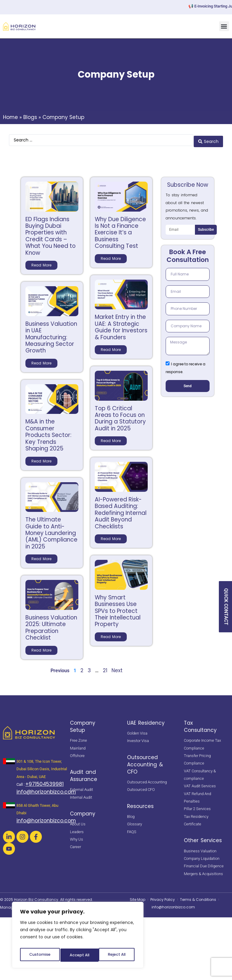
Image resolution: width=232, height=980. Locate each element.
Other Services (203, 838)
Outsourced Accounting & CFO (145, 762)
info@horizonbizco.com (46, 789)
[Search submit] (208, 139)
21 (105, 668)
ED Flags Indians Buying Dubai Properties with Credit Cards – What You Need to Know (51, 233)
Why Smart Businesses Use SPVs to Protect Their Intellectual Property (118, 608)
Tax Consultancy (200, 724)
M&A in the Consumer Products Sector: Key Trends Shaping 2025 (48, 433)
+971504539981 (45, 781)
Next (117, 668)
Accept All (117, 955)
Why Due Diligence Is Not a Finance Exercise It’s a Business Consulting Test (120, 230)
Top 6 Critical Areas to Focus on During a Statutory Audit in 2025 (120, 416)
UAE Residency (146, 720)
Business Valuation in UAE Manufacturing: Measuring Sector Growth (51, 335)
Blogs (30, 117)
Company (83, 811)
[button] (224, 26)
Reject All (78, 955)
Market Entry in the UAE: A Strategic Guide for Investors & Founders (121, 325)
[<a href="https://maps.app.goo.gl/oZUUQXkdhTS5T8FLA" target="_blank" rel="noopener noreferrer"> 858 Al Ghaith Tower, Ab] (9, 803)
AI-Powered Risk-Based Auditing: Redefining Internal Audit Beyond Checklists (121, 510)
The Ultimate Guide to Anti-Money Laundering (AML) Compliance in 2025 (51, 530)
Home (10, 117)
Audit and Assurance (84, 773)
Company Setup (83, 724)
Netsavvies (38, 904)
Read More (41, 262)
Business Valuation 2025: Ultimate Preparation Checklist (51, 625)
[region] (78, 937)
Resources (140, 803)
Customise (39, 955)
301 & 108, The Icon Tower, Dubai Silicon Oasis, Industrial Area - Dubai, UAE (42, 766)
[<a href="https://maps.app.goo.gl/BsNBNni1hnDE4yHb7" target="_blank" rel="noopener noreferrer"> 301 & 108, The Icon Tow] (9, 759)
